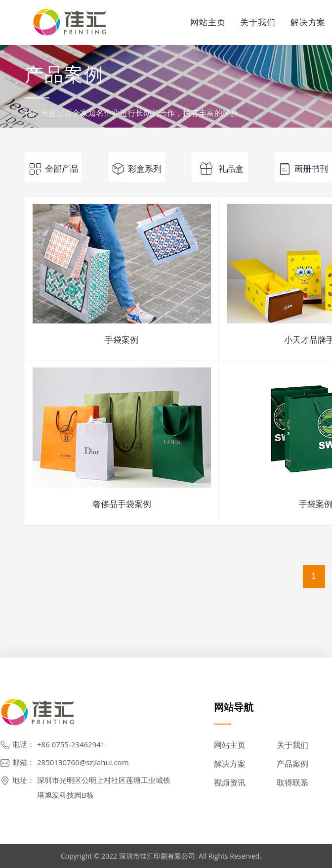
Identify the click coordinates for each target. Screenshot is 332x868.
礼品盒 (220, 169)
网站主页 (208, 22)
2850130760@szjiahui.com (83, 762)
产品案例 (292, 764)
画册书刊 (303, 169)
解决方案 (230, 764)
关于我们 (258, 22)
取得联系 (292, 782)
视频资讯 (230, 782)
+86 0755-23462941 (71, 744)
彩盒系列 (136, 169)
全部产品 (53, 169)
